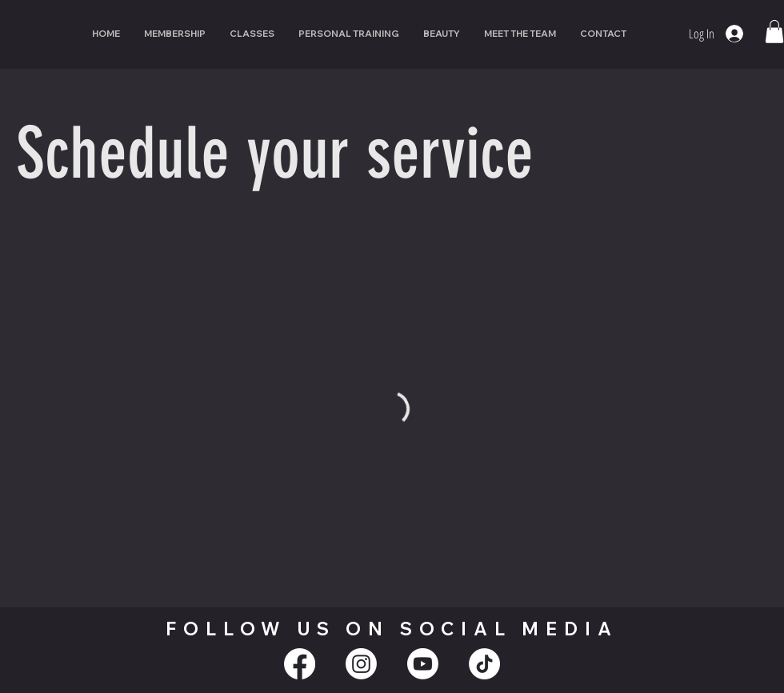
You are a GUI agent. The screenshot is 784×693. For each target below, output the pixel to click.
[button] (774, 32)
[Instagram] (361, 664)
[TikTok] (484, 664)
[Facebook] (300, 664)
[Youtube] (423, 664)
